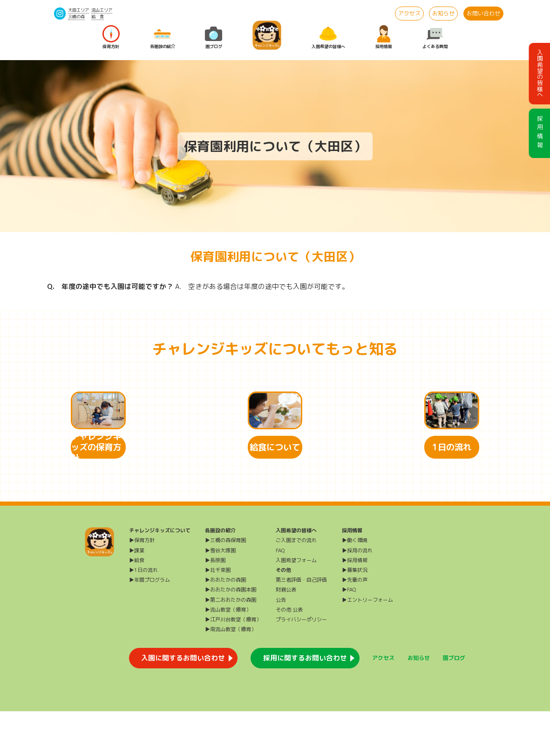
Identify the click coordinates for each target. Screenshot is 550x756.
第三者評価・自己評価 (301, 625)
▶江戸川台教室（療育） (233, 664)
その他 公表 (289, 654)
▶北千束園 (218, 615)
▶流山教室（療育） (228, 654)
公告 (281, 645)
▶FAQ (349, 635)
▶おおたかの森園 (225, 625)
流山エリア (102, 10)
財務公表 (286, 635)
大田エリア (78, 10)
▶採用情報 (355, 605)
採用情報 (384, 37)
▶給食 (137, 605)
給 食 (98, 17)
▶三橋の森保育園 (225, 585)
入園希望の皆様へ (328, 37)
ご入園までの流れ (296, 585)
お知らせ (443, 13)
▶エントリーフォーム (367, 645)
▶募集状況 (355, 615)
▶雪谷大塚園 (220, 595)
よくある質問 (435, 37)
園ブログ (214, 37)
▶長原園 (215, 605)
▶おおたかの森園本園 (231, 635)
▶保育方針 (142, 585)
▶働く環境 (355, 585)
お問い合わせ (483, 13)
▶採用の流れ (357, 595)
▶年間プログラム (149, 625)
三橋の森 (76, 17)
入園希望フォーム (296, 605)
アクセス (409, 13)
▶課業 (137, 595)
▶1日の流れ (143, 615)
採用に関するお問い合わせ (305, 703)
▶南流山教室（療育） (231, 674)
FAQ (280, 595)
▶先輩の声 (355, 625)
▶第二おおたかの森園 (231, 645)
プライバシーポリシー (301, 664)
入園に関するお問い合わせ (183, 703)
